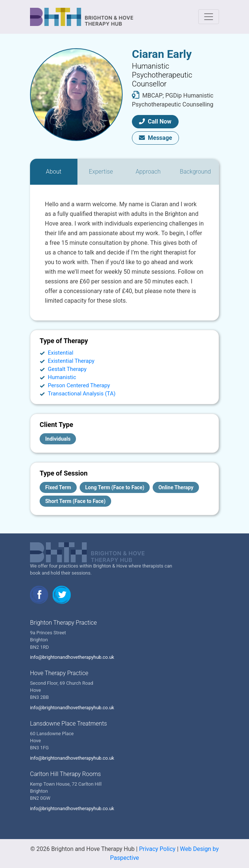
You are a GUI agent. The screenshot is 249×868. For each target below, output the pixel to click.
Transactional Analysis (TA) (82, 394)
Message (155, 138)
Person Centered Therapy (79, 385)
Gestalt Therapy (67, 369)
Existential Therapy (71, 361)
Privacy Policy (157, 849)
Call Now (155, 121)
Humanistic (62, 377)
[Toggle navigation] (209, 17)
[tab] (54, 172)
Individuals (58, 439)
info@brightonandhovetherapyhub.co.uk (72, 657)
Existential (61, 353)
